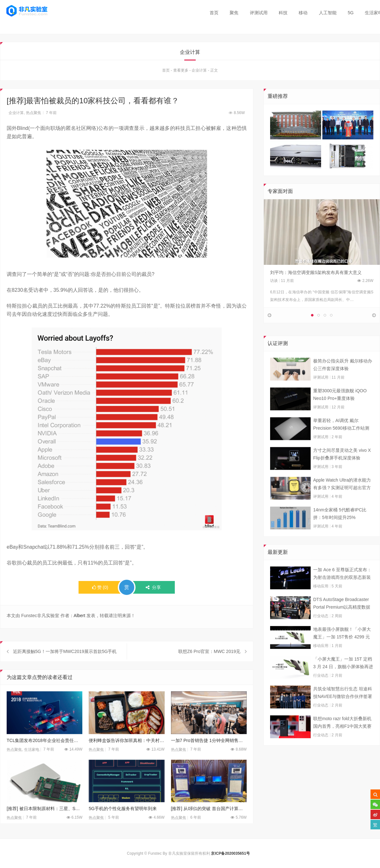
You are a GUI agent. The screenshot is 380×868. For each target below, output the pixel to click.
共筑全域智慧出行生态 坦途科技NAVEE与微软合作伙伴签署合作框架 (343, 706)
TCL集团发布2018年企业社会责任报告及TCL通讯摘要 (44, 753)
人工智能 (328, 13)
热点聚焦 (34, 114)
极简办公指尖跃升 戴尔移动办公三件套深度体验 (343, 377)
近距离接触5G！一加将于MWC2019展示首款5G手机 (65, 664)
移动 (303, 13)
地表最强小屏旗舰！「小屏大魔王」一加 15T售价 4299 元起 (342, 646)
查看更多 (181, 72)
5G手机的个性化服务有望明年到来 (123, 821)
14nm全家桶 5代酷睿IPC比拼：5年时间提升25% (340, 526)
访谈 (274, 282)
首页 (214, 13)
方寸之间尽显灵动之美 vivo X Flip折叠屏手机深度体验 (342, 467)
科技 (283, 13)
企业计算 (199, 72)
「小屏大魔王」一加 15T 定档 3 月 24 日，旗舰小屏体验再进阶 (343, 676)
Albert (80, 617)
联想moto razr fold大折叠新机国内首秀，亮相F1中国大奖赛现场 (342, 736)
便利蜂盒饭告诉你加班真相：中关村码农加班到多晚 (127, 753)
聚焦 (234, 13)
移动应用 (321, 599)
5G (351, 13)
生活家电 (32, 762)
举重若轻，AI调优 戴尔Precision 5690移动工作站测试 (341, 437)
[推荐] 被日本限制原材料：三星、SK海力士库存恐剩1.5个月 (44, 821)
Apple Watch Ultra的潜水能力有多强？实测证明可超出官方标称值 (342, 497)
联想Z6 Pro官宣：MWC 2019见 (209, 664)
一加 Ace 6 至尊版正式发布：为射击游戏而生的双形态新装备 (342, 587)
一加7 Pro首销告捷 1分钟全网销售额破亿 (209, 753)
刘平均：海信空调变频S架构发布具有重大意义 (316, 274)
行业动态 (321, 629)
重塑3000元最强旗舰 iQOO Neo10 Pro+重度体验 (340, 407)
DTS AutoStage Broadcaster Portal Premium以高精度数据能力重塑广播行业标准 (342, 616)
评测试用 (259, 13)
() (100, 589)
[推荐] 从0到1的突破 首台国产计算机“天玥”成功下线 (209, 821)
